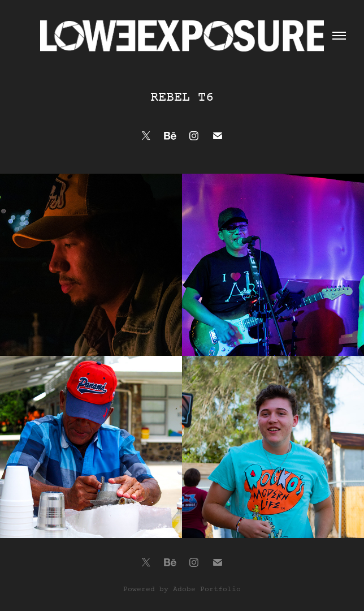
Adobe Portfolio (207, 590)
